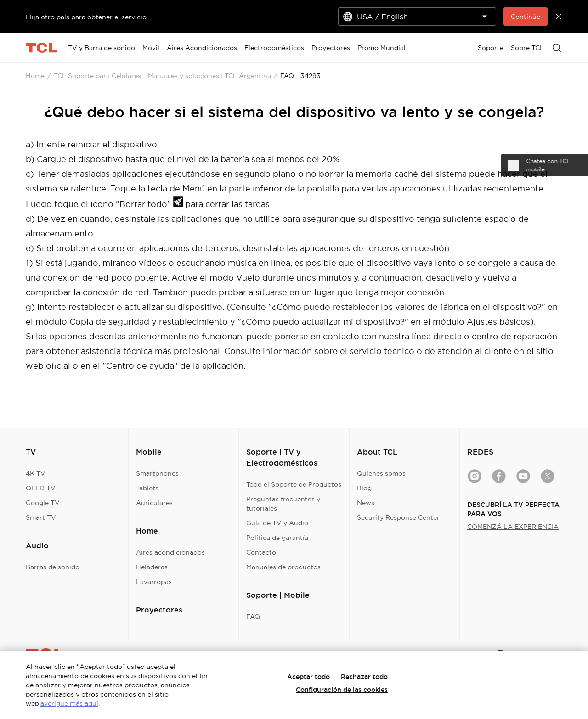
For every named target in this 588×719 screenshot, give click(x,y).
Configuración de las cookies (342, 690)
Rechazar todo (364, 677)
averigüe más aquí (69, 703)
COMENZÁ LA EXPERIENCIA (513, 527)
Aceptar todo (308, 677)
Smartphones (157, 473)
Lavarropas (154, 582)
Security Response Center (398, 517)
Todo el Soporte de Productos (294, 484)
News (366, 503)
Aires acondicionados (170, 552)
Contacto (261, 552)
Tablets (147, 488)
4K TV (36, 473)
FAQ (253, 617)
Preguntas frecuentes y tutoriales (283, 504)
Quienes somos (381, 473)
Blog (364, 488)
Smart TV (41, 517)
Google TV (43, 503)
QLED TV (41, 488)
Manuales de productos (283, 567)
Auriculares (154, 503)
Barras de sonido (53, 567)
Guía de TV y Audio (277, 523)
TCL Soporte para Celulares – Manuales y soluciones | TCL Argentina (162, 76)
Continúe (526, 17)
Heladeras (152, 567)
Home (35, 76)
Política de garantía (277, 538)
